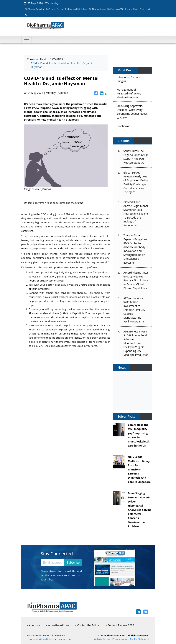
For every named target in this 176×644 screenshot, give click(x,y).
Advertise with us (57, 625)
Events (128, 9)
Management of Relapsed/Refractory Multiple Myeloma (129, 94)
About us (33, 625)
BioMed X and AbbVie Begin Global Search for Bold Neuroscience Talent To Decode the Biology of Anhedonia (136, 214)
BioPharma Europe (55, 9)
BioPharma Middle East (76, 9)
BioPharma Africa (97, 9)
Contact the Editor (87, 625)
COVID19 (57, 59)
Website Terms (102, 639)
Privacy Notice (120, 639)
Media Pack (139, 9)
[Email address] (52, 563)
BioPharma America (34, 9)
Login (149, 9)
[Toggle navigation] (27, 39)
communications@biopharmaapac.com (49, 639)
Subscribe (73, 563)
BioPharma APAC (115, 9)
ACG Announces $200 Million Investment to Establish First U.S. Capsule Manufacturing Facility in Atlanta (135, 310)
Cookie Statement (140, 639)
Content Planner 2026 (120, 625)
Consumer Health (38, 59)
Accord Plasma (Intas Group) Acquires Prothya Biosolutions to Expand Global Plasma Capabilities (136, 280)
